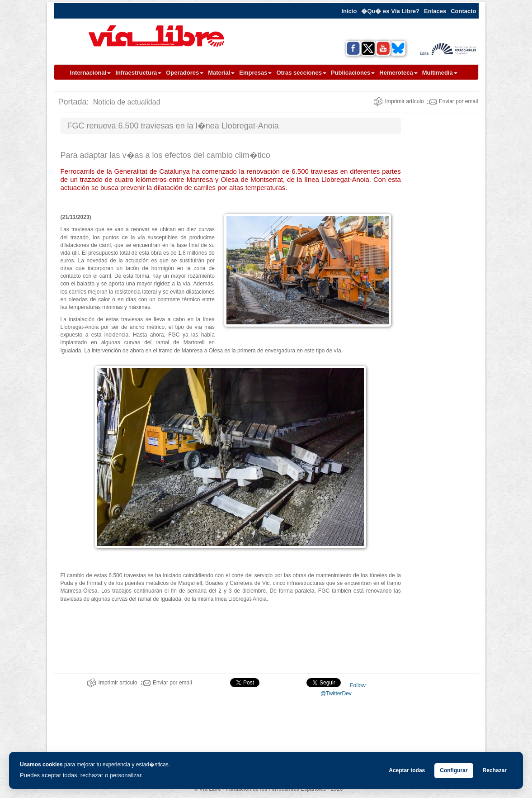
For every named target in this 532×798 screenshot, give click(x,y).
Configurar (454, 770)
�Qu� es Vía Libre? (390, 11)
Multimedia (440, 73)
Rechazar (495, 770)
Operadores (185, 73)
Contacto (463, 11)
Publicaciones (353, 73)
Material (221, 73)
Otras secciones (301, 73)
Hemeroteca (398, 73)
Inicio (349, 11)
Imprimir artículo (399, 101)
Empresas (255, 73)
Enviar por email (453, 101)
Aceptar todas (407, 770)
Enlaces (435, 11)
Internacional (91, 73)
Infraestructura (138, 73)
